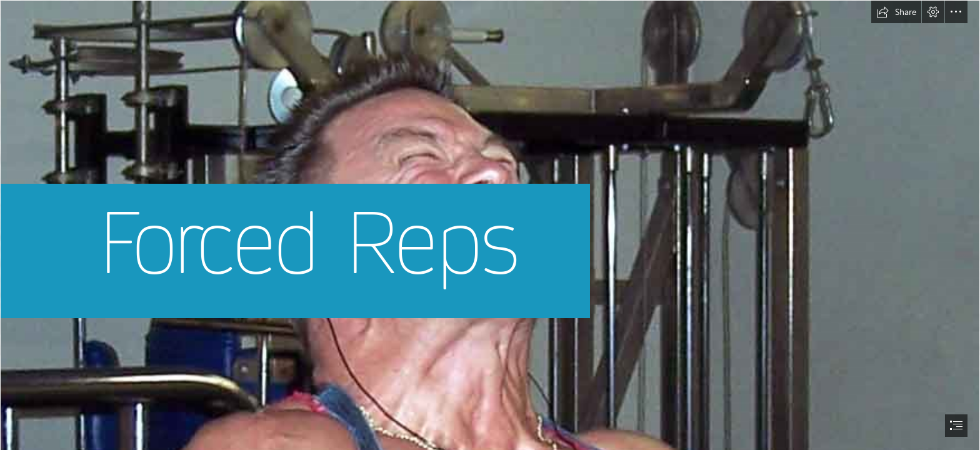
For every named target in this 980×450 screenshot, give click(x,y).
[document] (490, 225)
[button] (896, 12)
